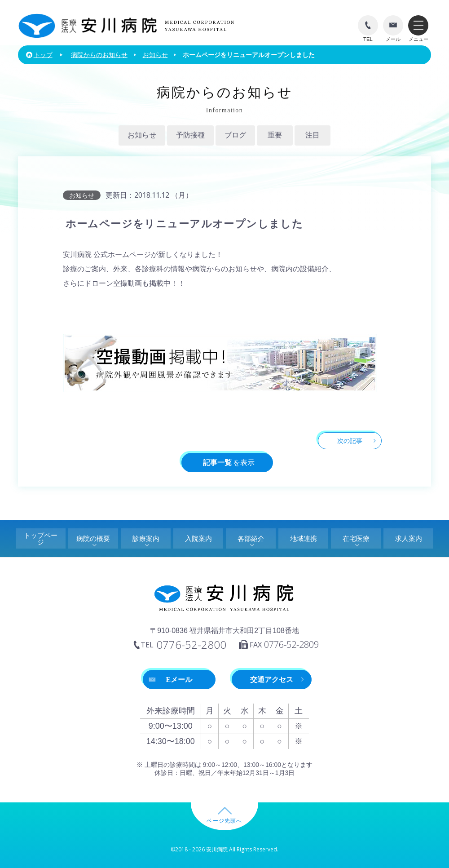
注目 (313, 135)
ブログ (235, 135)
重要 (275, 135)
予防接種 (190, 135)
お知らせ (142, 135)
